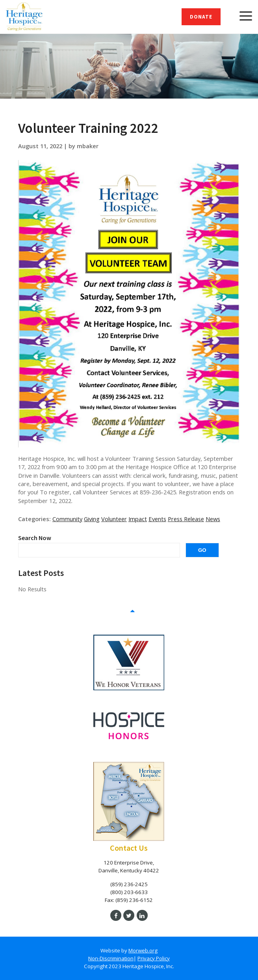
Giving (92, 519)
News (213, 519)
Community (67, 519)
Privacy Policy (154, 958)
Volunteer (114, 519)
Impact (138, 519)
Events (157, 519)
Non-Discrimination (111, 958)
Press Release (186, 519)
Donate (201, 17)
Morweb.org (143, 950)
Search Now (35, 538)
